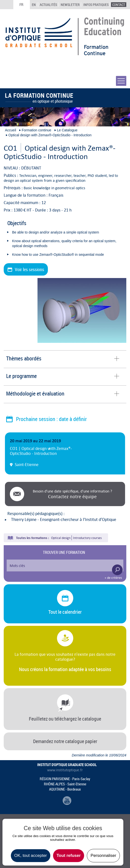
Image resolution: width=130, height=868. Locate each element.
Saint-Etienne (27, 465)
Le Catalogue (67, 130)
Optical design (61, 538)
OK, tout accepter (31, 856)
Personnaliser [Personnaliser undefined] (103, 856)
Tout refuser (69, 856)
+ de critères (113, 578)
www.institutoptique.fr (65, 770)
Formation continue (37, 130)
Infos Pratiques (96, 5)
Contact (119, 5)
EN (34, 5)
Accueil (10, 130)
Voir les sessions (29, 269)
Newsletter (70, 5)
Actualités (48, 5)
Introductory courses (87, 538)
